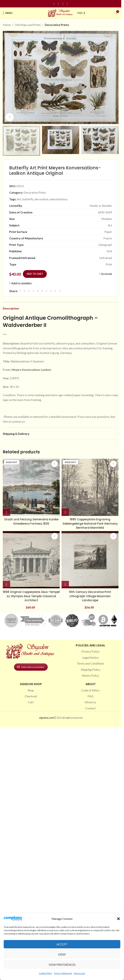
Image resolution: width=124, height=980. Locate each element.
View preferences (62, 965)
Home (7, 25)
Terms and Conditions (91, 663)
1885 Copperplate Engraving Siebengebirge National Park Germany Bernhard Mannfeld (90, 524)
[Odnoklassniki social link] (42, 291)
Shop (31, 690)
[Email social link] (29, 291)
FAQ (90, 696)
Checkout (31, 696)
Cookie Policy (46, 973)
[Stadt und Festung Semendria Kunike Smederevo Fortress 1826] (31, 487)
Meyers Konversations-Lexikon (31, 370)
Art (19, 199)
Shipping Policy (91, 669)
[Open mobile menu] (8, 13)
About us (90, 702)
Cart (31, 702)
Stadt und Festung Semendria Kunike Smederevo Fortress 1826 (31, 521)
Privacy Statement (63, 973)
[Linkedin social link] (67, 4)
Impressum (79, 973)
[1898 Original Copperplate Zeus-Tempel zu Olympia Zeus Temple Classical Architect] (31, 560)
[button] (118, 919)
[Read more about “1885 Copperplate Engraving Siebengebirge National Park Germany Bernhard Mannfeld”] (65, 512)
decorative (41, 199)
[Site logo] (61, 12)
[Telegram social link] (55, 291)
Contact (90, 708)
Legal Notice (90, 657)
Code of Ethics (90, 690)
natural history (58, 199)
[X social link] (25, 291)
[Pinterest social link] (63, 4)
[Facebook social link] (54, 4)
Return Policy (90, 675)
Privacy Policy (90, 651)
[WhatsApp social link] (47, 291)
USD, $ (81, 13)
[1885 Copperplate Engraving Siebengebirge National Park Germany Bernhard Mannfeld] (90, 487)
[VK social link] (51, 291)
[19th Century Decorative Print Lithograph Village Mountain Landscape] (90, 560)
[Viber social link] (60, 291)
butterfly (28, 199)
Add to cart (35, 274)
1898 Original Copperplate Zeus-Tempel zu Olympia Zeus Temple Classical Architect (31, 596)
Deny (62, 954)
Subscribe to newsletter (31, 667)
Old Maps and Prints (28, 25)
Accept (62, 944)
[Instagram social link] (58, 4)
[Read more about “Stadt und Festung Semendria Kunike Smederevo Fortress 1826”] (6, 512)
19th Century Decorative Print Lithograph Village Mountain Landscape (90, 596)
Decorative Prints (57, 25)
